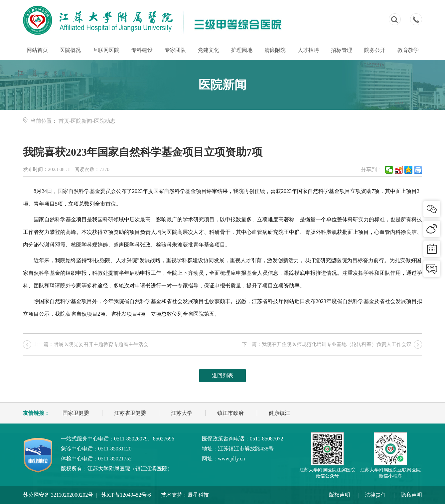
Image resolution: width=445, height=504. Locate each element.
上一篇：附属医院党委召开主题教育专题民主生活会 (91, 344)
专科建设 (142, 50)
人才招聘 (308, 50)
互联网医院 (106, 50)
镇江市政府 (230, 413)
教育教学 (408, 50)
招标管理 (342, 50)
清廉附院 (275, 50)
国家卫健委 (76, 413)
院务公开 (375, 50)
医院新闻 (81, 121)
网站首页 (37, 50)
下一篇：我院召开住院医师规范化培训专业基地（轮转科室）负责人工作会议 (327, 344)
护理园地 (242, 50)
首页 (64, 121)
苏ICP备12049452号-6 (126, 495)
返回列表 (222, 375)
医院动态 (105, 121)
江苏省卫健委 (130, 413)
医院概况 (70, 50)
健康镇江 (279, 413)
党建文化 (209, 50)
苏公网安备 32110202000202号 (58, 495)
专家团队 (175, 50)
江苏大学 (182, 413)
